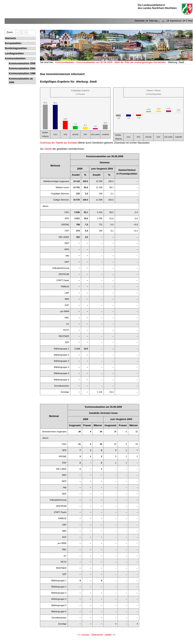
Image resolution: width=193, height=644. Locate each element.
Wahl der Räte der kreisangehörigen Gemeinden (141, 62)
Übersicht (97, 635)
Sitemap (153, 21)
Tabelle (48, 149)
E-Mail (189, 21)
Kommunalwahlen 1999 (22, 74)
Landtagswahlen (14, 53)
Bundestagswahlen (16, 48)
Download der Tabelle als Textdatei (58, 143)
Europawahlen (13, 43)
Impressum (176, 21)
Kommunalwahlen (15, 58)
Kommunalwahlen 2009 (22, 63)
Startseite (140, 21)
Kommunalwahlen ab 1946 (21, 81)
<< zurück (83, 635)
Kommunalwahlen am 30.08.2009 (95, 62)
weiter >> (110, 635)
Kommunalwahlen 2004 (22, 68)
